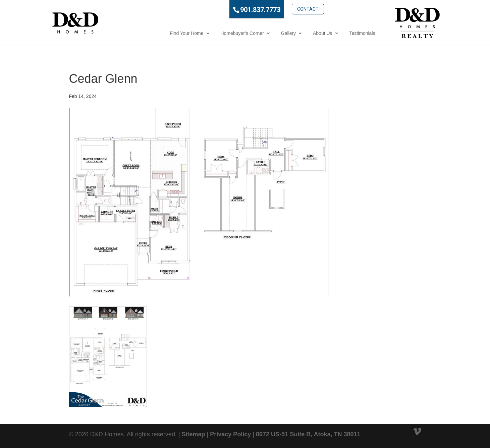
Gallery (259, 33)
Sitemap (194, 434)
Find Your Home (157, 33)
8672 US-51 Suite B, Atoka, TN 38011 (308, 434)
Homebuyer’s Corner (213, 33)
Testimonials (333, 33)
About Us (293, 33)
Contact (278, 9)
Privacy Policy (230, 434)
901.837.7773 (231, 10)
